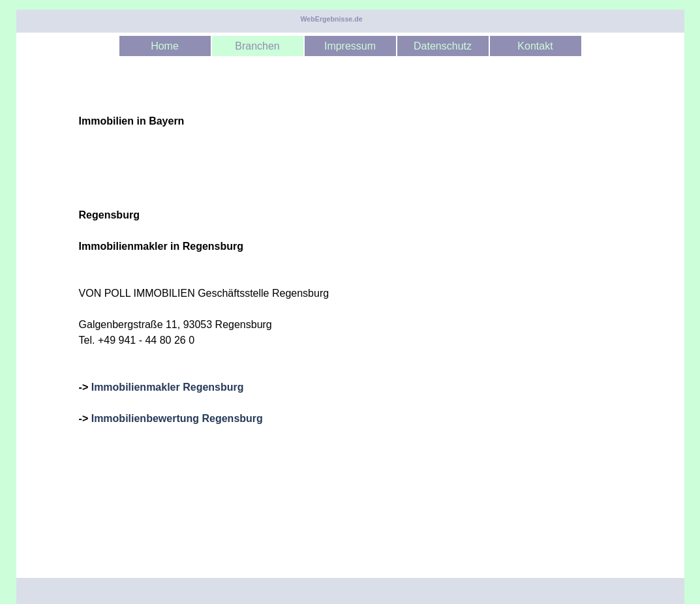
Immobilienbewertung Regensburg (177, 418)
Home (165, 46)
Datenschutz (443, 46)
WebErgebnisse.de (332, 19)
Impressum (350, 46)
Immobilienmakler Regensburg (168, 387)
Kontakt (535, 46)
